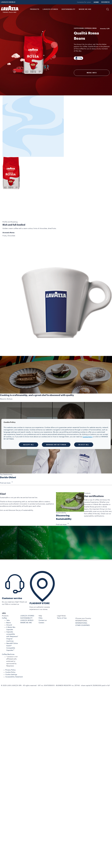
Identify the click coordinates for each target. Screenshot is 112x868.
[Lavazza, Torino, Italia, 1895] (10, 9)
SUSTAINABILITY (26, 602)
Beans (9, 606)
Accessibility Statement (14, 661)
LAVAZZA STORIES (27, 600)
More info (92, 73)
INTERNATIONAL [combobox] (81, 605)
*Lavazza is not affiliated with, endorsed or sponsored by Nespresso (12, 645)
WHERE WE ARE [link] (85, 9)
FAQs (41, 602)
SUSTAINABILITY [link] (68, 9)
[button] (108, 9)
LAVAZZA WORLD (8, 2)
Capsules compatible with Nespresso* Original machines (12, 620)
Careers (41, 606)
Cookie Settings (11, 658)
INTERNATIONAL (81, 607)
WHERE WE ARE (26, 606)
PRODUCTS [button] (35, 9)
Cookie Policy (10, 656)
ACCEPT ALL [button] (28, 445)
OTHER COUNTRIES (83, 609)
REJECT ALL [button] (84, 445)
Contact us (43, 604)
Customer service (12, 582)
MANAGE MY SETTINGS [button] (56, 445)
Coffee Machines (8, 638)
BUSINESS (106, 2)
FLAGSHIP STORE (40, 587)
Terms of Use (62, 602)
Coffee (4, 602)
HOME (96, 2)
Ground (9, 609)
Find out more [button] (7, 467)
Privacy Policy (10, 654)
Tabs (8, 604)
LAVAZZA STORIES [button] (50, 9)
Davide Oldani (8, 461)
